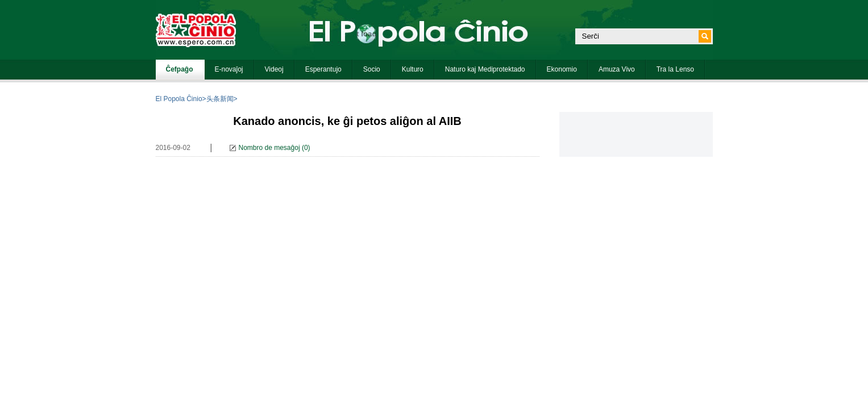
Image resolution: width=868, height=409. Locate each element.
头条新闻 (220, 99)
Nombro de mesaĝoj (269, 148)
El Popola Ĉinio (179, 99)
